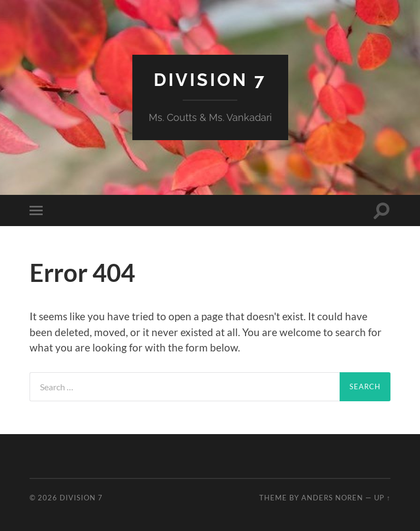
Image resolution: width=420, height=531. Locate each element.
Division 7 (210, 80)
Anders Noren (332, 498)
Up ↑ (382, 498)
